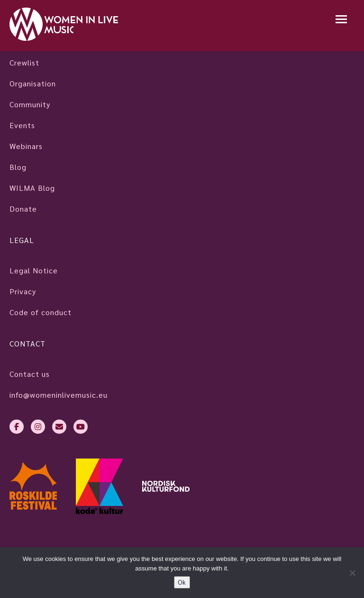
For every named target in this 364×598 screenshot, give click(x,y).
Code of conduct (41, 312)
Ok (182, 582)
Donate (23, 209)
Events (22, 125)
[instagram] (38, 427)
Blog (18, 167)
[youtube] (81, 427)
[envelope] (59, 427)
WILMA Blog (32, 188)
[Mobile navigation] (341, 20)
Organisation (33, 83)
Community (30, 104)
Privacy (23, 291)
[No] (352, 573)
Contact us (30, 374)
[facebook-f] (17, 427)
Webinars (26, 146)
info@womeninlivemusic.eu (59, 395)
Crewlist (24, 62)
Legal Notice (34, 270)
